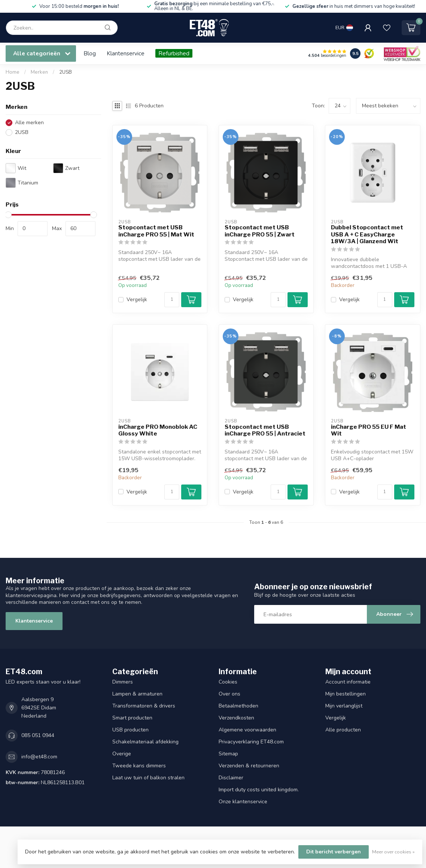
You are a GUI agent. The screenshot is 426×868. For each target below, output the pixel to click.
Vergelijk (137, 299)
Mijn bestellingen (346, 694)
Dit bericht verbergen (334, 852)
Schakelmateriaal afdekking (145, 742)
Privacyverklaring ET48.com (251, 742)
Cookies (228, 682)
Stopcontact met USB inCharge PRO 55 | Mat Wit (156, 231)
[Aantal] (172, 300)
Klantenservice (126, 53)
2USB (66, 72)
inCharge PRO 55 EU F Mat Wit (369, 430)
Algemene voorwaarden (247, 730)
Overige (122, 754)
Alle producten (343, 730)
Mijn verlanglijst (344, 706)
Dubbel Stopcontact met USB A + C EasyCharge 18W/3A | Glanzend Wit (367, 234)
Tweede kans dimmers (139, 766)
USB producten (130, 730)
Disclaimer (231, 778)
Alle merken (29, 123)
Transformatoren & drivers (144, 706)
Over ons (229, 694)
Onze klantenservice (243, 802)
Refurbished (174, 53)
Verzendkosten (236, 718)
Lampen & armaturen (137, 694)
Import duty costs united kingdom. (259, 790)
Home (13, 72)
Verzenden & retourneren (249, 766)
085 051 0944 (38, 735)
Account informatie (348, 682)
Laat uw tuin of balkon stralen (148, 778)
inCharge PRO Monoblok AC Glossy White (158, 430)
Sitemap (228, 754)
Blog (90, 53)
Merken (39, 72)
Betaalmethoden (238, 706)
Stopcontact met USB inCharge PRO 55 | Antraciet (265, 430)
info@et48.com (39, 757)
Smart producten (132, 718)
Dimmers (123, 682)
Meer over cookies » (393, 852)
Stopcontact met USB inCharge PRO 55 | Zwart (260, 231)
